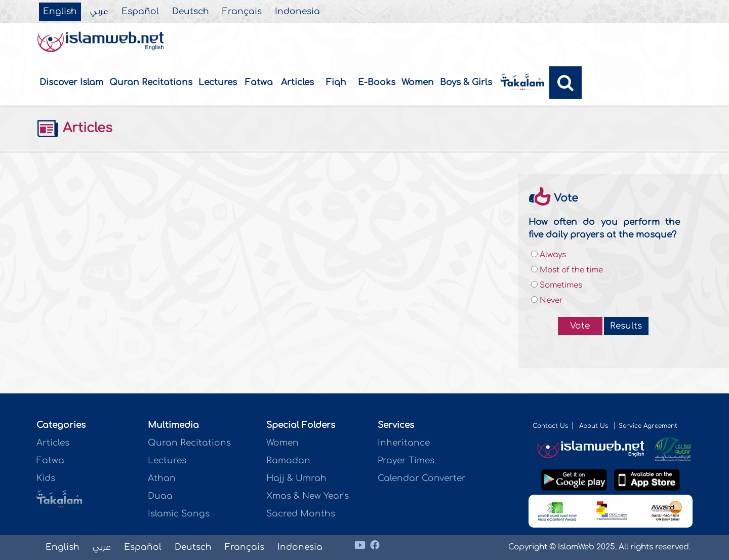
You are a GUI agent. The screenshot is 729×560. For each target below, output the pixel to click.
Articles (297, 82)
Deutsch (191, 12)
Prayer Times (406, 461)
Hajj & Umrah (296, 478)
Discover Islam (71, 82)
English (60, 12)
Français (242, 12)
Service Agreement (648, 426)
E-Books (377, 82)
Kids (46, 478)
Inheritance (404, 443)
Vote (580, 326)
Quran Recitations (151, 82)
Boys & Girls (466, 82)
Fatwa (259, 82)
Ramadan (288, 461)
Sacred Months (301, 514)
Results (626, 326)
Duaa (160, 496)
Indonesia (297, 12)
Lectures (218, 82)
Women (418, 82)
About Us (595, 426)
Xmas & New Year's (308, 496)
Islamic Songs (179, 514)
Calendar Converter (422, 478)
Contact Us (550, 426)
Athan (162, 478)
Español (140, 12)
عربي (99, 12)
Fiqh (336, 82)
